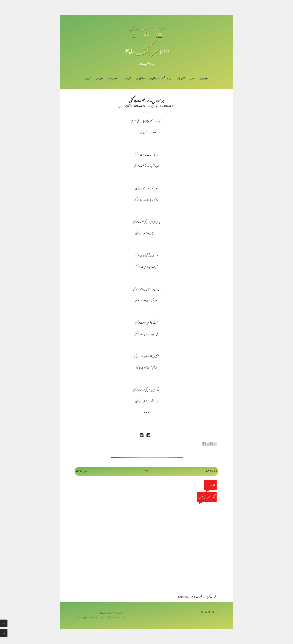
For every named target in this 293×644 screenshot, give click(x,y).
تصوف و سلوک (113, 79)
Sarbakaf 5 (139, 106)
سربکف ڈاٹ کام (90, 618)
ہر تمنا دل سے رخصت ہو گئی (147, 100)
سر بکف (147, 51)
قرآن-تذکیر (181, 79)
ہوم (146, 471)
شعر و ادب (127, 79)
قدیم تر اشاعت (211, 471)
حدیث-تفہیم (167, 79)
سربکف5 (156, 106)
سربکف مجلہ (103, 613)
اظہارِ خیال (99, 79)
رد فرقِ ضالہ (140, 79)
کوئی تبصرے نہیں (124, 106)
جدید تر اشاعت (82, 471)
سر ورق (204, 79)
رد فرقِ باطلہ (153, 79)
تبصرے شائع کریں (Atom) (190, 597)
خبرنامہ (88, 79)
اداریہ (192, 79)
